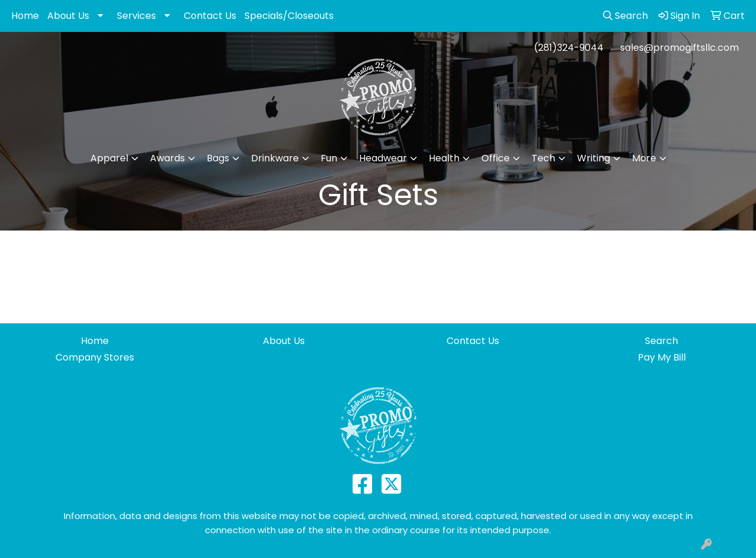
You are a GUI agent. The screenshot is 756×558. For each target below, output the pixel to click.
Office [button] (496, 158)
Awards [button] (167, 158)
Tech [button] (543, 158)
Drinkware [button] (275, 158)
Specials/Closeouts (289, 16)
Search (661, 341)
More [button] (644, 158)
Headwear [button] (383, 158)
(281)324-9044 (569, 48)
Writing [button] (594, 158)
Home (25, 16)
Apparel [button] (109, 158)
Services (136, 16)
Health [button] (444, 158)
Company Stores (95, 357)
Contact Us (210, 16)
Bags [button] (218, 158)
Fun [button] (329, 158)
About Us (68, 16)
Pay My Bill (662, 357)
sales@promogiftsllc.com (680, 48)
